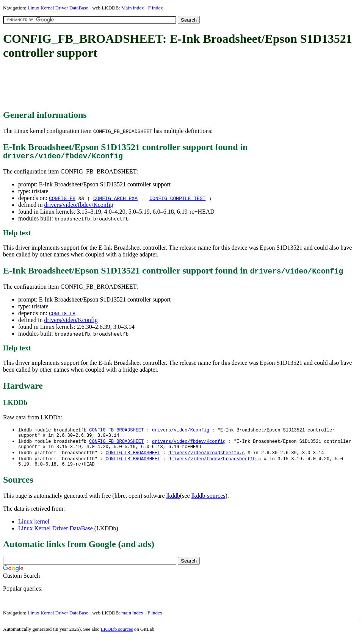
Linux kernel (34, 528)
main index (132, 620)
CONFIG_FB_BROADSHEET (116, 432)
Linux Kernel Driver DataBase (58, 8)
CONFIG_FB (62, 200)
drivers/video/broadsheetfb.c (207, 458)
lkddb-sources (208, 503)
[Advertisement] (141, 85)
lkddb (173, 503)
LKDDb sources (117, 636)
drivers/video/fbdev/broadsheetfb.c (215, 464)
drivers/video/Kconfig (71, 322)
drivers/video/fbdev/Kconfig (78, 207)
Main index (133, 8)
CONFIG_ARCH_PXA (115, 200)
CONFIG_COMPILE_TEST (177, 200)
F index (155, 8)
